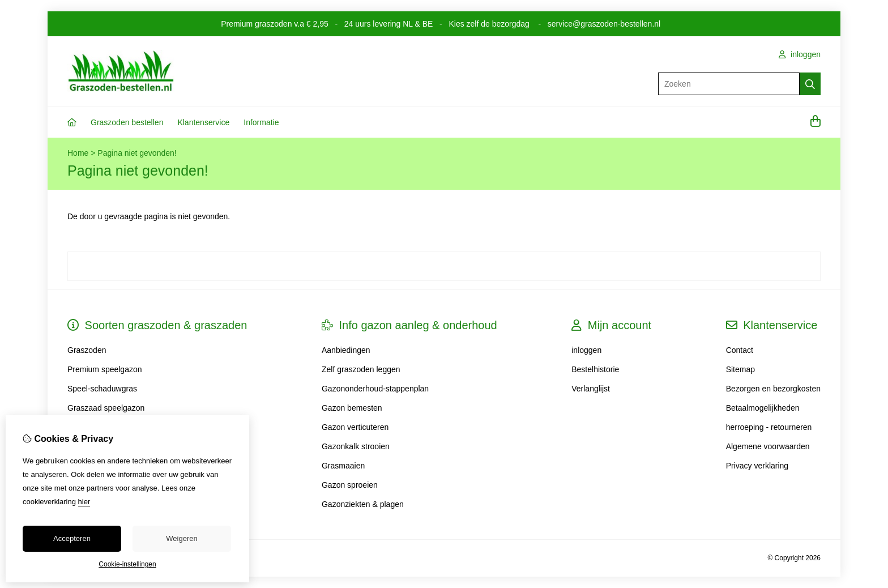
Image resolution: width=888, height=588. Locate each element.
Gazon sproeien (350, 485)
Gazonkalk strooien (356, 446)
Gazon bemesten (352, 408)
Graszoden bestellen (127, 122)
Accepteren (72, 538)
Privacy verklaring (757, 466)
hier (84, 502)
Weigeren (182, 538)
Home (78, 153)
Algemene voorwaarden (768, 446)
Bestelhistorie (595, 369)
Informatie (261, 122)
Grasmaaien (343, 466)
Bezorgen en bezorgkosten (773, 389)
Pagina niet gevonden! (137, 153)
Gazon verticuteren (355, 427)
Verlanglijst (591, 389)
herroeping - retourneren (769, 427)
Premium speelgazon (105, 369)
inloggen (800, 54)
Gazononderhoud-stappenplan (375, 389)
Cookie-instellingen (127, 564)
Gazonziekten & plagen (363, 504)
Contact (740, 350)
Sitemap (740, 369)
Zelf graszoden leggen (361, 369)
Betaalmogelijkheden (763, 408)
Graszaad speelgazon (106, 408)
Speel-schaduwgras (102, 389)
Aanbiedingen (346, 350)
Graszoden (87, 350)
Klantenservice (203, 122)
